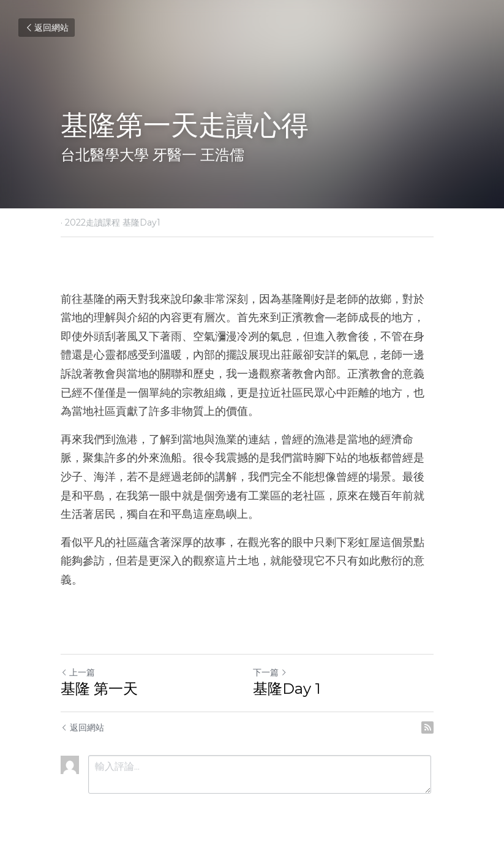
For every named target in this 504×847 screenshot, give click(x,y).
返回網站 (47, 28)
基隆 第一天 (99, 670)
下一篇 (276, 653)
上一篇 (78, 653)
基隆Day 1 (292, 670)
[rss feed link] (438, 708)
